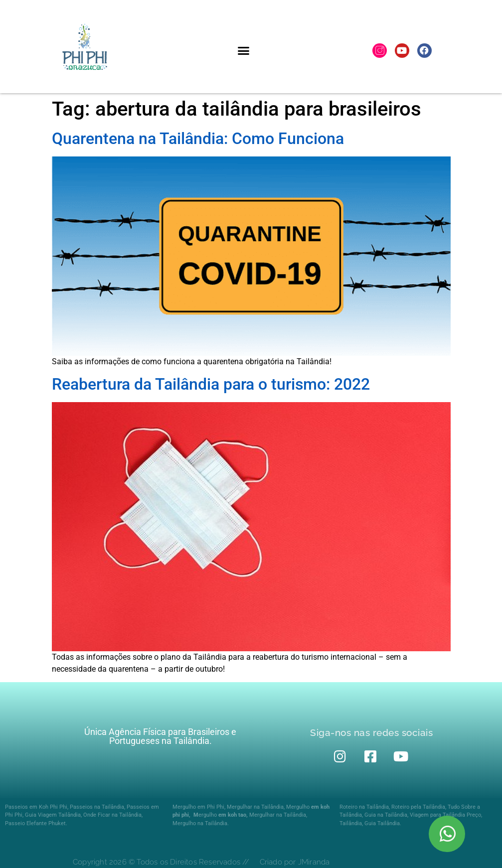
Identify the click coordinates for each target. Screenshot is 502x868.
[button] (244, 50)
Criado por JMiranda (295, 862)
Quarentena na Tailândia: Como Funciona (198, 139)
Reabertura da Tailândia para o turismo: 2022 (211, 384)
